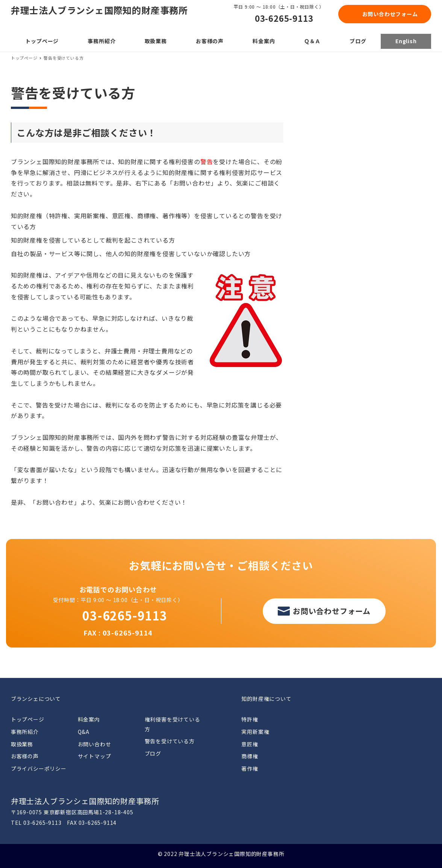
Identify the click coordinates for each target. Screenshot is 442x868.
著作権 (250, 768)
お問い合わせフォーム (390, 14)
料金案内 (89, 719)
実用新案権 (255, 732)
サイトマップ (95, 756)
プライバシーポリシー (39, 768)
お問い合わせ (95, 744)
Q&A (84, 732)
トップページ (28, 719)
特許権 (250, 719)
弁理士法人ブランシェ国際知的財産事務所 (99, 10)
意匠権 (250, 744)
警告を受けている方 (170, 741)
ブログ (153, 753)
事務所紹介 (25, 732)
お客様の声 (25, 756)
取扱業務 (22, 744)
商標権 (250, 756)
